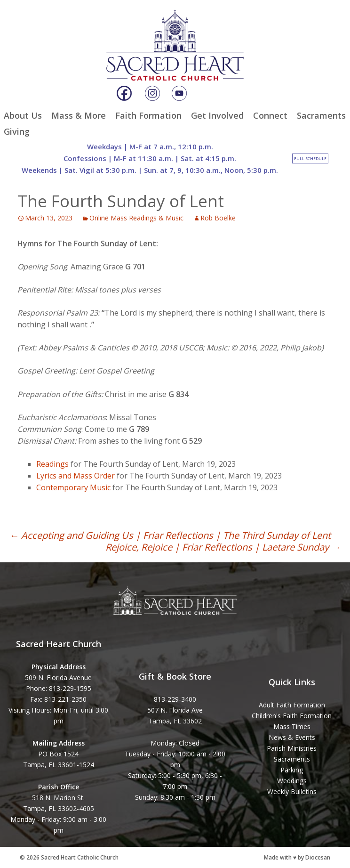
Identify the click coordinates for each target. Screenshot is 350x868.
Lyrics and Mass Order (76, 476)
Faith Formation (148, 115)
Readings (52, 464)
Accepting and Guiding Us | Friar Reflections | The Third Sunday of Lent (170, 535)
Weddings (292, 781)
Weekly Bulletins (292, 791)
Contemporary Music (73, 487)
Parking (292, 770)
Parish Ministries (292, 748)
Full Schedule (310, 158)
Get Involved (217, 115)
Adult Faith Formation (292, 705)
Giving (17, 131)
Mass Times (292, 726)
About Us (23, 115)
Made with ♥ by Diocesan (297, 857)
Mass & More (79, 115)
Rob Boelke (218, 218)
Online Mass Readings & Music (136, 218)
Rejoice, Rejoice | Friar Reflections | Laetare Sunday (223, 547)
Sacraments (321, 115)
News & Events (292, 737)
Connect (270, 115)
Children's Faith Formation (292, 716)
